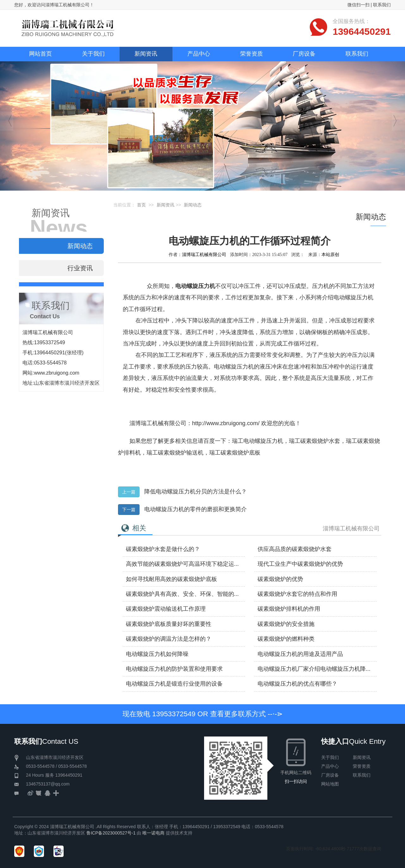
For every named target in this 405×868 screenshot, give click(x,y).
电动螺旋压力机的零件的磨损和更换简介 (196, 509)
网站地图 (330, 784)
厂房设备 (330, 775)
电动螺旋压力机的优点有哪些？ (297, 684)
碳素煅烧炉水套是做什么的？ (163, 549)
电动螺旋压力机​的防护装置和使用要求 (174, 669)
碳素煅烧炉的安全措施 (286, 624)
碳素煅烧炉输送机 (181, 453)
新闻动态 (193, 205)
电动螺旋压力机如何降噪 (157, 654)
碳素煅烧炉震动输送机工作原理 (166, 609)
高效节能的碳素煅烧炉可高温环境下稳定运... (182, 564)
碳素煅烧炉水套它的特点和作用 (297, 594)
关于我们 (330, 757)
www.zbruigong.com (56, 373)
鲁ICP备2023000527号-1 (111, 833)
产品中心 (330, 766)
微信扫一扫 (358, 5)
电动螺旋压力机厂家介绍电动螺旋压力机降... (314, 669)
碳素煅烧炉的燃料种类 (286, 639)
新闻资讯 (165, 205)
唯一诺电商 (153, 833)
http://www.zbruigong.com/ (226, 423)
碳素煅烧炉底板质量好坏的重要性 (169, 624)
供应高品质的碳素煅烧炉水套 (295, 549)
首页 (141, 205)
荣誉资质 (362, 766)
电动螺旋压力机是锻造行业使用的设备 (174, 684)
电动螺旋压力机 (263, 441)
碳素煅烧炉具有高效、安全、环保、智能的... (182, 594)
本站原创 (330, 254)
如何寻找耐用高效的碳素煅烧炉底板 (171, 579)
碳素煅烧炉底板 (240, 453)
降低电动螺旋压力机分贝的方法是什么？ (196, 492)
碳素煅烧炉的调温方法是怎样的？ (169, 639)
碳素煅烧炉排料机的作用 (289, 609)
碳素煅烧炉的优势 (280, 579)
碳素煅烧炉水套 (320, 441)
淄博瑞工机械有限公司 (204, 254)
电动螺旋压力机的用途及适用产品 (300, 654)
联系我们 (382, 5)
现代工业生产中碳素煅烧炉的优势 (300, 564)
